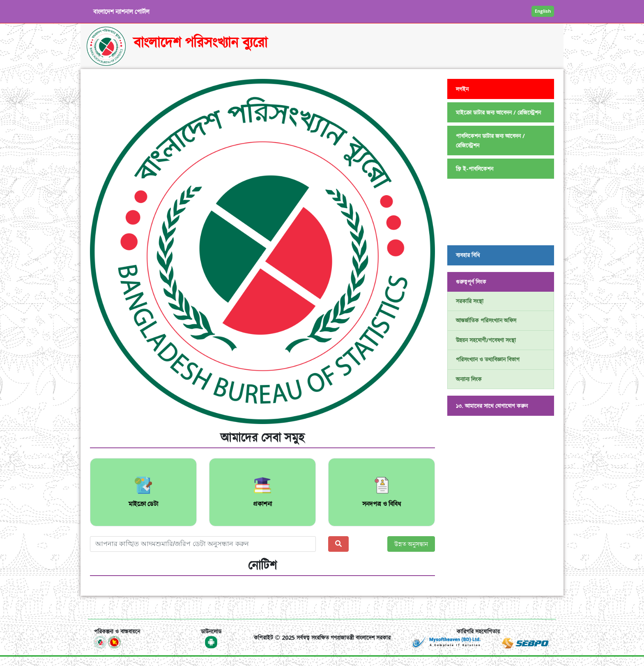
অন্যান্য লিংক (469, 379)
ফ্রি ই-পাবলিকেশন (475, 169)
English (543, 11)
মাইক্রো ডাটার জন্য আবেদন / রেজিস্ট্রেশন (498, 112)
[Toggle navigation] (106, 607)
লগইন (462, 89)
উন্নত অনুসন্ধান (411, 544)
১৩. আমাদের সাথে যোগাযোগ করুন (492, 406)
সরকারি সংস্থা (470, 301)
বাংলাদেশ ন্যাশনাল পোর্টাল (121, 12)
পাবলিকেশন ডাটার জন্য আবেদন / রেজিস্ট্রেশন (490, 141)
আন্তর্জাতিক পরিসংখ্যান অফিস (486, 320)
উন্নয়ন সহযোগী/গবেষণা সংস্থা (486, 340)
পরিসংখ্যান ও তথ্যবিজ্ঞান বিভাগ (488, 359)
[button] (116, 251)
